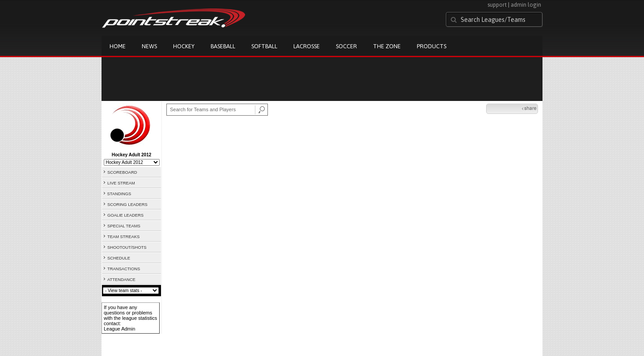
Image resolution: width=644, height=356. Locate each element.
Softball (264, 46)
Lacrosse (307, 46)
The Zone (387, 46)
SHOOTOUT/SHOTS (127, 247)
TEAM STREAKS (123, 237)
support (497, 5)
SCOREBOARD (122, 172)
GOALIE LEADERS (125, 215)
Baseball (223, 46)
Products (432, 46)
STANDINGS (119, 194)
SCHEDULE (119, 258)
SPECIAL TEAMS (124, 226)
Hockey (184, 46)
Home (118, 46)
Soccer (346, 46)
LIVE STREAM (121, 183)
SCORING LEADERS (127, 205)
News (149, 46)
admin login (526, 5)
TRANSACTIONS (124, 269)
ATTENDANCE (121, 280)
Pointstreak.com (174, 19)
